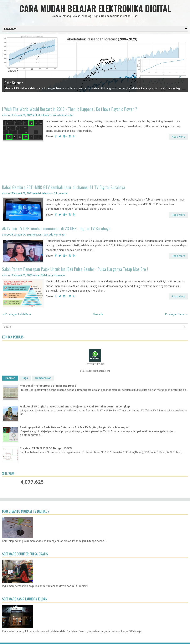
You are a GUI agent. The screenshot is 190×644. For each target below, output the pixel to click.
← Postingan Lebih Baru (16, 314)
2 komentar (61, 193)
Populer (10, 378)
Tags (25, 378)
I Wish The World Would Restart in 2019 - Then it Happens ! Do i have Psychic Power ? (70, 109)
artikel (36, 115)
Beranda (98, 314)
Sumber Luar (43, 378)
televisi (37, 193)
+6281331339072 (95, 364)
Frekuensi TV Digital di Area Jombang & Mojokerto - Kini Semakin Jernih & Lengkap (75, 407)
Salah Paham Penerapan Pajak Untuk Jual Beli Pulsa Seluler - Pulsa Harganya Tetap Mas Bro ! (75, 269)
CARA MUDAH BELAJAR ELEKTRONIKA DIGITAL (95, 8)
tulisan (45, 115)
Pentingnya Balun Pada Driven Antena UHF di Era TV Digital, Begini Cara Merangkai (75, 427)
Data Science (14, 83)
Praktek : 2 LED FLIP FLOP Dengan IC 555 (46, 448)
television (48, 193)
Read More (178, 137)
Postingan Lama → (177, 314)
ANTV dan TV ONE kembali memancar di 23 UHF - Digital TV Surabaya (56, 228)
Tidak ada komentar (61, 115)
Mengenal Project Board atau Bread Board (48, 386)
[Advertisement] (95, 164)
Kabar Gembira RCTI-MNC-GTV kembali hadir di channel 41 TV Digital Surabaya (64, 187)
